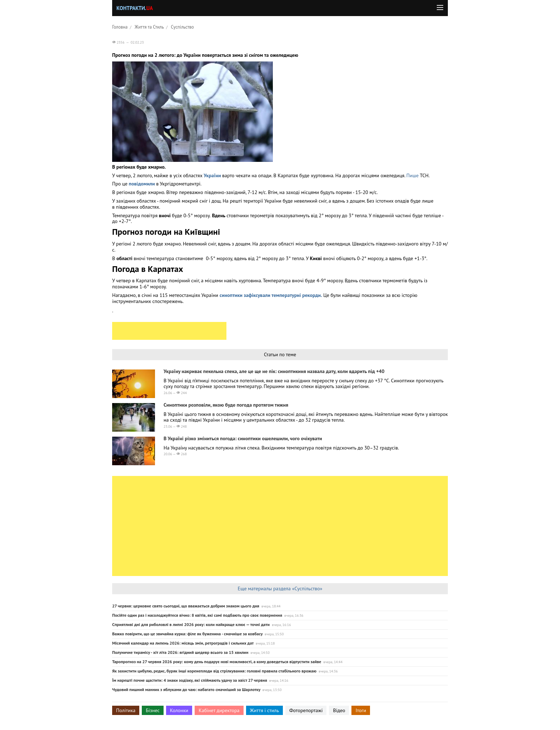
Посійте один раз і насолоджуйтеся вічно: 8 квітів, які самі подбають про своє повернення (197, 615)
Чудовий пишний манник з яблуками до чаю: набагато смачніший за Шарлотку (186, 689)
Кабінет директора (219, 710)
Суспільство (182, 27)
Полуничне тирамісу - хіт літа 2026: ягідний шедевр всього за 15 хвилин (180, 652)
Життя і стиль (264, 710)
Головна (120, 27)
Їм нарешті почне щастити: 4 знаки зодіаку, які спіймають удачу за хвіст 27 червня (190, 680)
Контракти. (135, 8)
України (213, 175)
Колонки (179, 710)
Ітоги (361, 710)
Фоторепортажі (306, 710)
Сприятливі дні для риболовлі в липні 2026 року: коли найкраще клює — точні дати (191, 624)
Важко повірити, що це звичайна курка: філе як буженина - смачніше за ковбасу (187, 634)
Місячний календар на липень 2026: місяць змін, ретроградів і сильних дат (183, 643)
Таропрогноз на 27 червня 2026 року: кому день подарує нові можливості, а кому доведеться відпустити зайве (217, 662)
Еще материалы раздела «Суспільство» (280, 589)
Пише (413, 175)
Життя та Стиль (149, 27)
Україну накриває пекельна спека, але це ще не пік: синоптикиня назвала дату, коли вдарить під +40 (274, 371)
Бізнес (152, 710)
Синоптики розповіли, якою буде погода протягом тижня (226, 405)
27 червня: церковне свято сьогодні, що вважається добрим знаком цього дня (186, 606)
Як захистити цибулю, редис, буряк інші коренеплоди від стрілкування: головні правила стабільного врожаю (214, 671)
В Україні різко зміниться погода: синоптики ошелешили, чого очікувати (243, 438)
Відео (339, 710)
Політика (126, 710)
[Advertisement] (169, 331)
